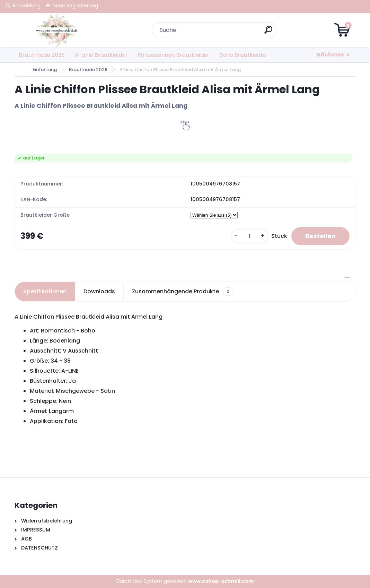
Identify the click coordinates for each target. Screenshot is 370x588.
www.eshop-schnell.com (221, 581)
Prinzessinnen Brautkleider (174, 55)
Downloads (99, 291)
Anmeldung (27, 6)
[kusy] (249, 236)
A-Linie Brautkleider (101, 55)
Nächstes (330, 55)
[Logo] (57, 30)
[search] (268, 32)
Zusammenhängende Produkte (183, 292)
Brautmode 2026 (42, 55)
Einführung (45, 70)
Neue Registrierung (75, 6)
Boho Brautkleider (243, 55)
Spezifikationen (45, 291)
